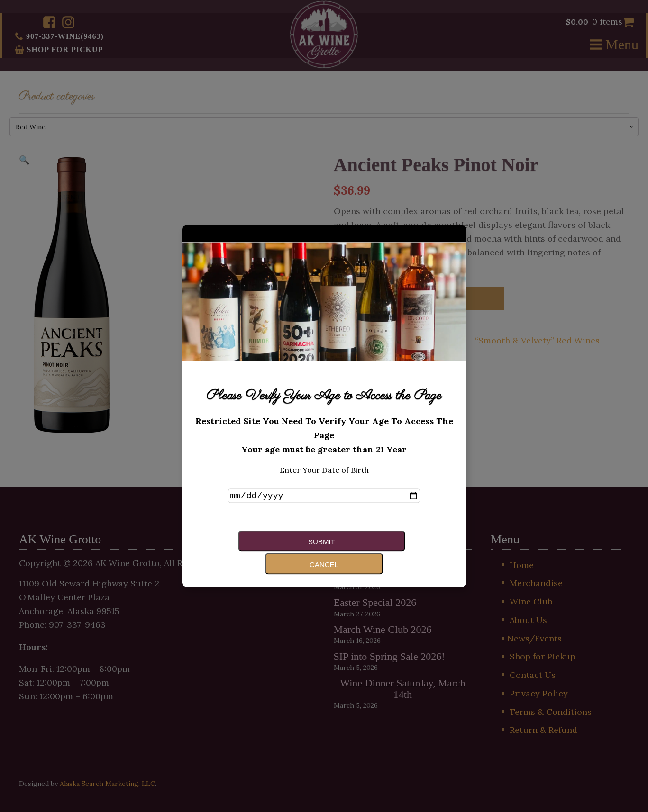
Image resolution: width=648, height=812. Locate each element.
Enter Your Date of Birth (324, 480)
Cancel (368, 552)
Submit (273, 552)
